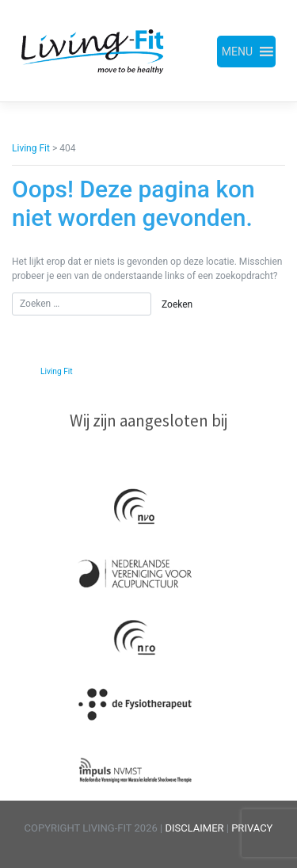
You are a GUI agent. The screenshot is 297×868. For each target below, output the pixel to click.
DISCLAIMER (195, 828)
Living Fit (57, 371)
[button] (237, 52)
